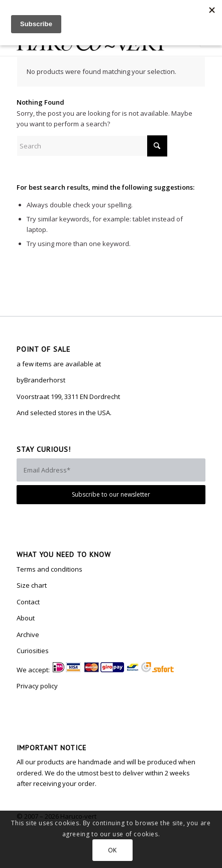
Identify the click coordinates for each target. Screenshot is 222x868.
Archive (28, 635)
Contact (28, 602)
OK (113, 850)
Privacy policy (37, 686)
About (26, 618)
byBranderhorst (41, 380)
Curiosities (33, 651)
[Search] (92, 146)
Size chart (32, 585)
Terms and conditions (49, 569)
